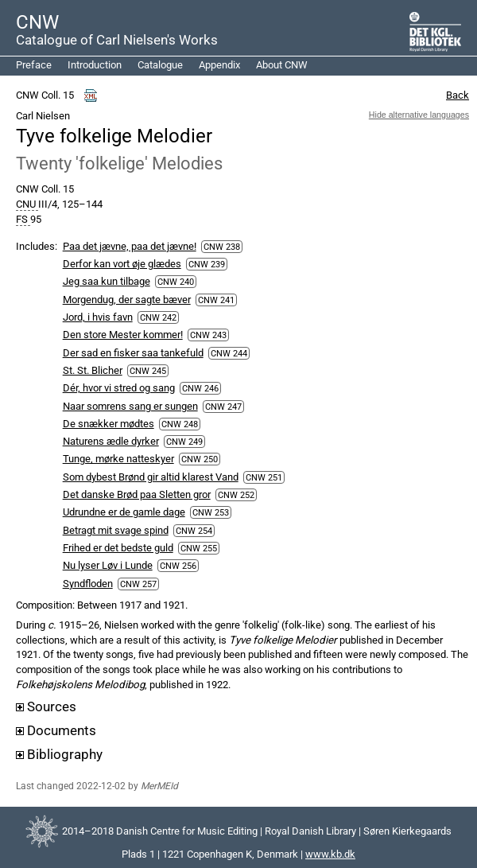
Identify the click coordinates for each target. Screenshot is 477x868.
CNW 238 (222, 247)
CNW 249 (184, 442)
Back (458, 95)
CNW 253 (211, 512)
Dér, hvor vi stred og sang (119, 388)
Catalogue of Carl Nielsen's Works (117, 40)
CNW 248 (180, 424)
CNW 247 (223, 407)
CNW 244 (229, 353)
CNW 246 (200, 388)
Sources (46, 707)
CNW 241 (216, 300)
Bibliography (59, 755)
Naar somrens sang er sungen (130, 406)
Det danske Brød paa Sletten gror (137, 494)
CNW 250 (200, 459)
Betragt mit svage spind (116, 530)
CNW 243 (208, 335)
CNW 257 (138, 584)
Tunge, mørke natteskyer (118, 459)
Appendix (219, 65)
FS (23, 220)
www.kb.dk (330, 854)
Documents (56, 731)
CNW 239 (207, 264)
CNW (37, 22)
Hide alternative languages (419, 115)
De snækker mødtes (109, 424)
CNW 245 (148, 371)
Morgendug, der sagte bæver (127, 300)
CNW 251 (264, 477)
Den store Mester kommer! (123, 335)
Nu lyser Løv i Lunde (108, 565)
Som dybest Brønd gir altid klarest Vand (151, 477)
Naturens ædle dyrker (111, 441)
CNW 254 (194, 531)
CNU (27, 204)
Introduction (95, 65)
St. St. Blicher (93, 370)
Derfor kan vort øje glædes (122, 264)
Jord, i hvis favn (98, 317)
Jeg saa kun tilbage (107, 281)
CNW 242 (158, 317)
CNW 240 (176, 282)
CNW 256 (178, 566)
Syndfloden (88, 584)
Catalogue (160, 65)
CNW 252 (236, 495)
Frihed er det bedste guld (118, 548)
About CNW (282, 65)
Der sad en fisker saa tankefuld (133, 353)
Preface (34, 65)
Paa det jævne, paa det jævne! (130, 246)
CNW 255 (199, 548)
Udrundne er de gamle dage (124, 512)
